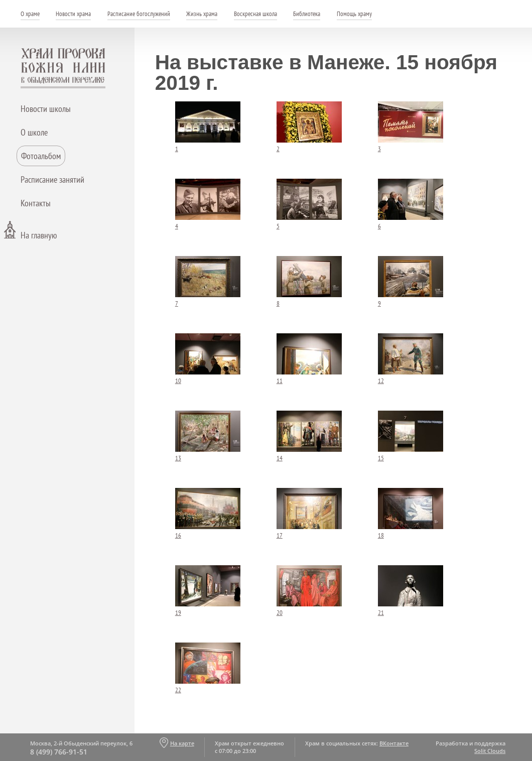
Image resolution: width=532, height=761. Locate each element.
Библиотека (307, 14)
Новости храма (73, 14)
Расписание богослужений (139, 14)
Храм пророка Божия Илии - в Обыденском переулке (63, 68)
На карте (182, 743)
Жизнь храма (202, 14)
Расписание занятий (52, 179)
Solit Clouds (490, 751)
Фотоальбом (41, 156)
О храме (30, 14)
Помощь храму (354, 14)
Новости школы (46, 109)
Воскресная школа (255, 14)
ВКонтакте (394, 743)
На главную (39, 235)
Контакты (36, 203)
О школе (34, 132)
